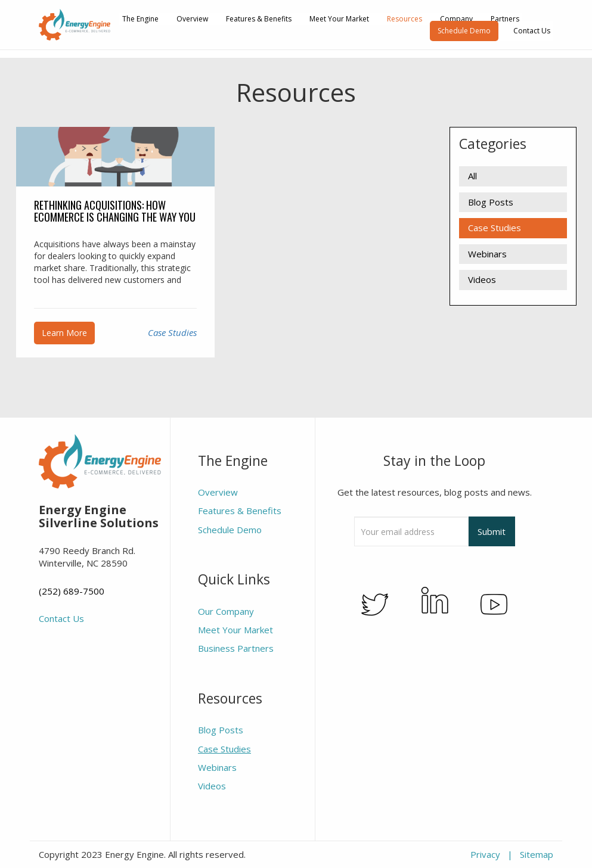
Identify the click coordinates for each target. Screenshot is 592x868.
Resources (405, 19)
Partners (505, 19)
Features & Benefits (259, 19)
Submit (492, 531)
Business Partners (236, 648)
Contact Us (532, 31)
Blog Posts (491, 202)
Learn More (64, 333)
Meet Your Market (339, 19)
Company (456, 19)
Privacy (485, 854)
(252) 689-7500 (72, 591)
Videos (482, 279)
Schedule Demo (464, 31)
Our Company (226, 611)
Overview (192, 19)
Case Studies (172, 332)
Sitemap (537, 854)
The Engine (140, 19)
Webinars (487, 254)
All (472, 176)
